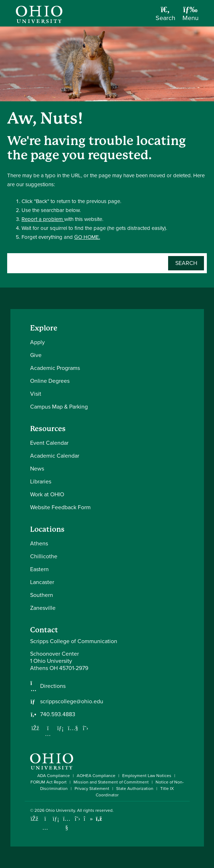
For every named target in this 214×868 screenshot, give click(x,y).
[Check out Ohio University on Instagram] (45, 828)
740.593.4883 (58, 714)
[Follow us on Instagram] (48, 734)
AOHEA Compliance (96, 776)
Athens (39, 543)
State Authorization (135, 789)
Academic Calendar (55, 456)
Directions (53, 686)
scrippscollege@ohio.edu (72, 701)
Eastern (39, 569)
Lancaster (42, 582)
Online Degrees (50, 381)
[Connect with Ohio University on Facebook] (35, 819)
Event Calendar (49, 443)
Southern (42, 595)
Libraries (41, 481)
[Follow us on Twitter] (86, 728)
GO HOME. (87, 237)
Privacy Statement (92, 789)
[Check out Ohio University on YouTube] (67, 823)
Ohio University (60, 810)
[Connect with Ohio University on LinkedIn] (56, 819)
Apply (37, 342)
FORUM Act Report (49, 782)
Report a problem (43, 219)
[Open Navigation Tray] (191, 16)
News (37, 469)
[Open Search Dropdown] (165, 16)
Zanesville (43, 608)
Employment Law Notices (147, 776)
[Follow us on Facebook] (35, 728)
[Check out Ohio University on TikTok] (88, 819)
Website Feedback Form (60, 507)
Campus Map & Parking (59, 407)
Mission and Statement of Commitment (111, 782)
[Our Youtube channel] (73, 728)
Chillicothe (44, 556)
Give (36, 355)
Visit (36, 394)
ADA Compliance (54, 776)
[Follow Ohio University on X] (78, 819)
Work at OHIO (47, 494)
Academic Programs (55, 368)
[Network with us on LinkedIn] (61, 728)
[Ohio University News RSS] (99, 819)
